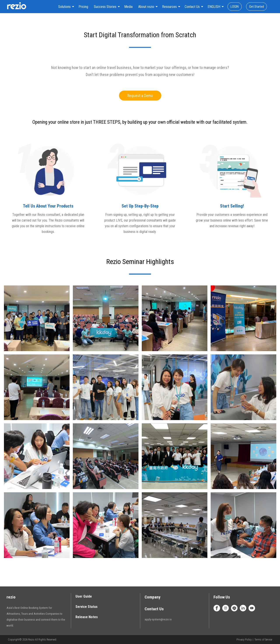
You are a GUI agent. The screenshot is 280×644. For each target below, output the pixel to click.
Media (128, 7)
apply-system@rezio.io (158, 619)
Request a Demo (140, 96)
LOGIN (235, 7)
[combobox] (66, 7)
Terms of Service (263, 640)
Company (153, 597)
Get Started (256, 7)
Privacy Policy (244, 640)
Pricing (83, 7)
